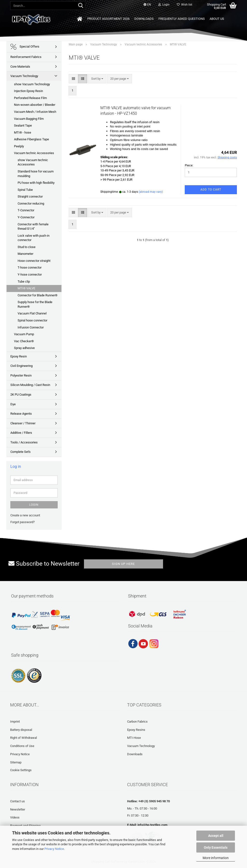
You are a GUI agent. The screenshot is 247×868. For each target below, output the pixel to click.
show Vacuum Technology (32, 84)
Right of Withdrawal (24, 738)
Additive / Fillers (21, 433)
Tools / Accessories (24, 442)
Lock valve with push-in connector (34, 238)
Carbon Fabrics (137, 722)
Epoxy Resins (136, 730)
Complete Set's (21, 452)
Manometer (25, 254)
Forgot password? (23, 522)
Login (34, 505)
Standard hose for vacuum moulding (36, 174)
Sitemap (16, 762)
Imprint (15, 722)
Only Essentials (216, 847)
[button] (147, 5)
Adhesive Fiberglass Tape (31, 139)
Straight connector (30, 196)
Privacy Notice (54, 849)
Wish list (185, 5)
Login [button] (164, 5)
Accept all (216, 836)
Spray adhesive (24, 348)
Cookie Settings (21, 770)
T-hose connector (30, 267)
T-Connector (26, 210)
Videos (15, 817)
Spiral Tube (25, 190)
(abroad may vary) (151, 192)
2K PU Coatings (21, 395)
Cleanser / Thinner (23, 423)
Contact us (17, 801)
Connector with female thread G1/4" (33, 227)
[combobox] (97, 79)
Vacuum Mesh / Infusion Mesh (35, 112)
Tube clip (24, 281)
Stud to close (27, 247)
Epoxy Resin (19, 356)
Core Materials (20, 67)
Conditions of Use (22, 746)
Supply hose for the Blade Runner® (35, 304)
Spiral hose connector (32, 320)
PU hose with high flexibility (36, 183)
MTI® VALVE (26, 288)
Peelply (19, 146)
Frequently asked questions (182, 19)
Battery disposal (21, 730)
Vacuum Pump (24, 334)
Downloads (144, 19)
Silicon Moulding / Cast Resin (30, 385)
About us (217, 19)
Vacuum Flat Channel (32, 313)
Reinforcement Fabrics (26, 57)
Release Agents (21, 414)
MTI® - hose (23, 132)
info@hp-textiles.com (152, 825)
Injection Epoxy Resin (28, 91)
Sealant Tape (23, 125)
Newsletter (18, 809)
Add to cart (211, 190)
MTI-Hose (134, 738)
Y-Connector (26, 217)
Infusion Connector (31, 327)
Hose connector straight (34, 261)
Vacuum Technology (24, 76)
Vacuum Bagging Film (29, 119)
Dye (13, 404)
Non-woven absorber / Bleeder (35, 105)
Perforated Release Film (30, 98)
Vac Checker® (24, 341)
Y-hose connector (30, 274)
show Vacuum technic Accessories (33, 162)
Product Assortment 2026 (108, 19)
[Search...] (81, 6)
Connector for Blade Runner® (38, 295)
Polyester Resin (21, 375)
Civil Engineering (21, 366)
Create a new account (25, 515)
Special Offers (25, 47)
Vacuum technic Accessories (34, 153)
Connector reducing (31, 203)
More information (216, 858)
